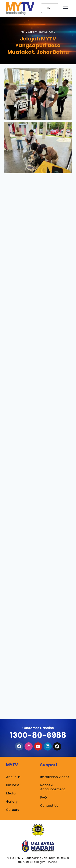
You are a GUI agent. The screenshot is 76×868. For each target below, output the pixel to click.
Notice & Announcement (53, 787)
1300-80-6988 (38, 735)
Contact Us (49, 806)
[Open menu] (65, 8)
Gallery (12, 801)
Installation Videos (55, 777)
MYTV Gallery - (38, 32)
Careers (13, 810)
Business (13, 785)
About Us (13, 777)
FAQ (43, 797)
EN (48, 8)
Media (11, 793)
